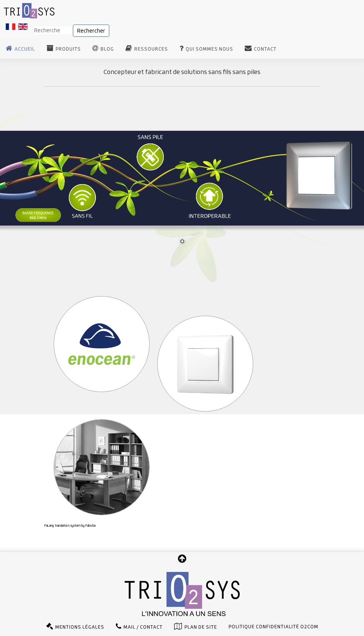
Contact (265, 49)
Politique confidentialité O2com (273, 627)
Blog (107, 49)
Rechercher (91, 31)
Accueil (25, 49)
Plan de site (201, 627)
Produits (68, 49)
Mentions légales (80, 627)
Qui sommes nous (209, 49)
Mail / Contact (143, 627)
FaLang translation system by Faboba (70, 526)
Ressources (151, 49)
